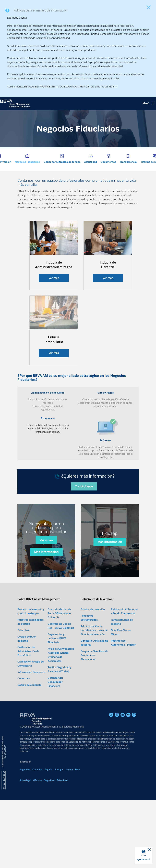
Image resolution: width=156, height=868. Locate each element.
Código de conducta (29, 707)
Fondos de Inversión (93, 631)
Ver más (54, 278)
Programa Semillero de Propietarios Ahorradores (94, 677)
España (48, 791)
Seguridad (49, 802)
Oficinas (38, 802)
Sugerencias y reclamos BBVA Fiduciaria (57, 660)
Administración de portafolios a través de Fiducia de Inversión (94, 652)
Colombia (37, 791)
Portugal (59, 791)
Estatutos (23, 652)
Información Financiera (31, 694)
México (69, 791)
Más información (46, 574)
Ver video (46, 562)
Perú (77, 791)
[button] (143, 856)
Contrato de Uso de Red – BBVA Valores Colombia (59, 635)
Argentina (25, 791)
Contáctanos (84, 508)
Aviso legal (25, 802)
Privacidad (62, 802)
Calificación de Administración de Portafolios (28, 673)
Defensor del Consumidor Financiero (55, 704)
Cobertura (23, 701)
